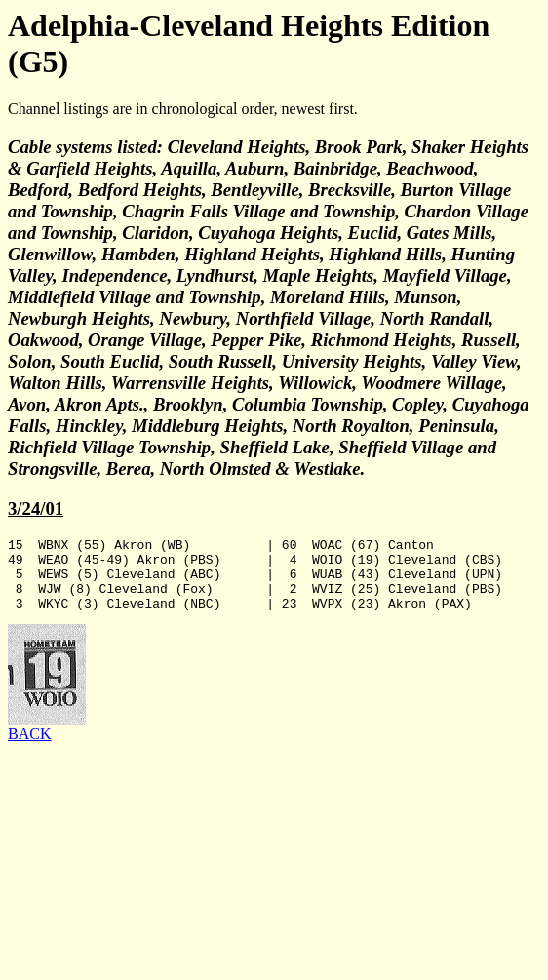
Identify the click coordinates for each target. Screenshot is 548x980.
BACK (29, 748)
